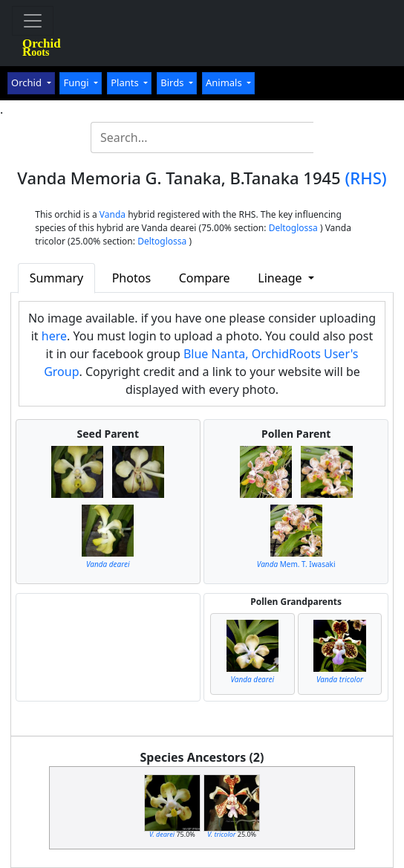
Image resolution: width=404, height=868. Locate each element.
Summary (56, 278)
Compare (205, 278)
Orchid (27, 82)
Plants (126, 82)
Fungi (77, 82)
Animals (225, 82)
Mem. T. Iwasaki (296, 564)
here (54, 336)
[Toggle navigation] (33, 21)
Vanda (113, 214)
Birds (173, 82)
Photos (131, 278)
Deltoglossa (293, 228)
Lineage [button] (281, 278)
